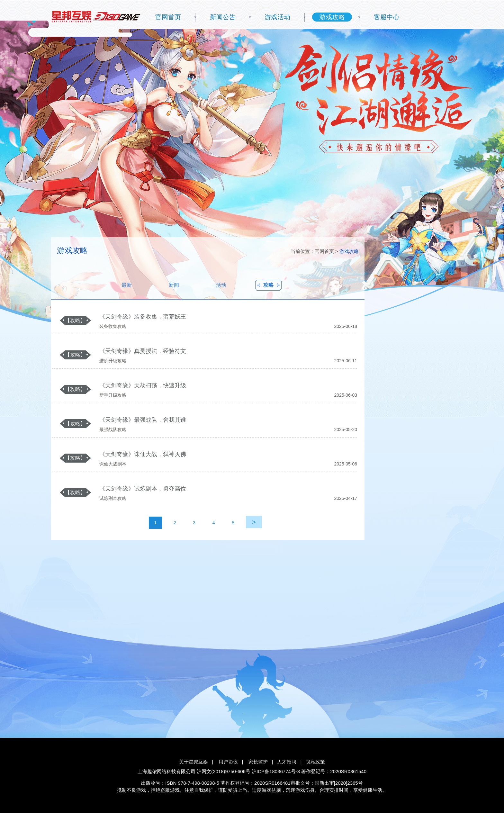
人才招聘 (287, 762)
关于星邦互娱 (194, 762)
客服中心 (387, 17)
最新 (127, 285)
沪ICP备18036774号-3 (276, 771)
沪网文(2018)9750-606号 (224, 771)
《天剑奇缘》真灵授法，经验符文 (143, 351)
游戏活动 (277, 17)
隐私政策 (315, 762)
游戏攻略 (332, 17)
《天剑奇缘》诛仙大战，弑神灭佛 (143, 454)
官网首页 (168, 17)
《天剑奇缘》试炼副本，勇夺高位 (143, 489)
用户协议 (228, 762)
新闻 (174, 285)
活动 (221, 285)
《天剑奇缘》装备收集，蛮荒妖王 (143, 317)
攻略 (268, 285)
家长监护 (258, 762)
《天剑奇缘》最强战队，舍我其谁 (143, 420)
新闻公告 (223, 17)
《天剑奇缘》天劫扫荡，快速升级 (143, 385)
